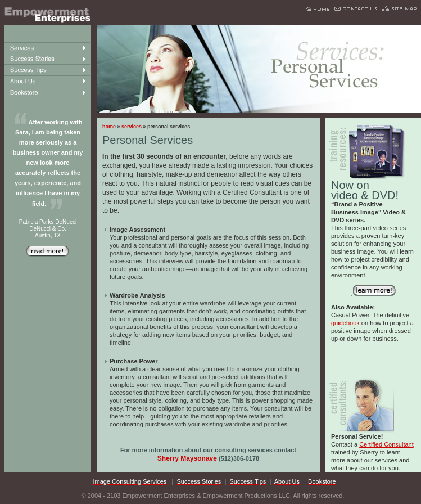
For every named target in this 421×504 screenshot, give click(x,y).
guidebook (345, 323)
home (109, 127)
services (132, 127)
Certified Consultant (386, 444)
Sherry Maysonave (187, 458)
